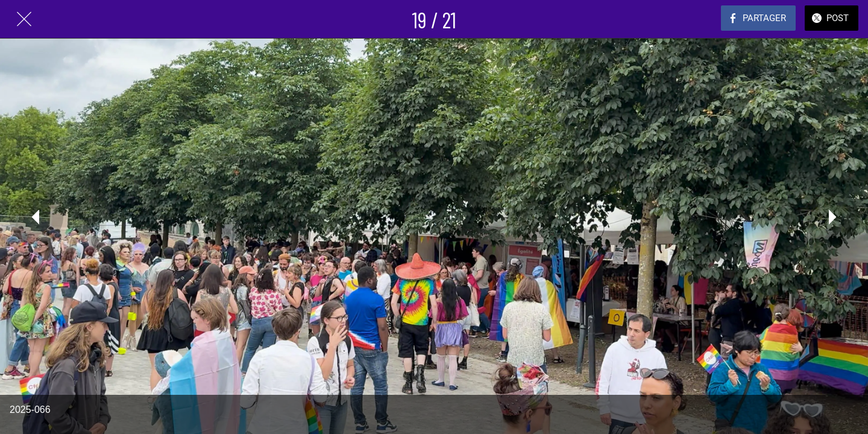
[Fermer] (24, 19)
